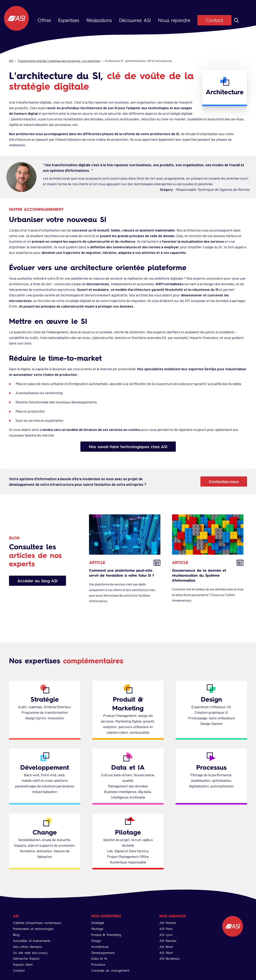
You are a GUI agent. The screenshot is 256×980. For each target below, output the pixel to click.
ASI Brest (166, 947)
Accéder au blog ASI (37, 581)
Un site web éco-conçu (30, 953)
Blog (16, 935)
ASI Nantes (168, 923)
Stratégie (45, 699)
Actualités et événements (32, 941)
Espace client (23, 965)
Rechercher (236, 20)
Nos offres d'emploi (27, 947)
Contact (214, 20)
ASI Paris (166, 929)
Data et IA (128, 767)
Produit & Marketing (128, 704)
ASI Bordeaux (170, 959)
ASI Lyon (166, 935)
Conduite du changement (110, 971)
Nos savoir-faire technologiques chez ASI (128, 447)
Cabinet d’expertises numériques (37, 923)
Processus (211, 767)
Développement (45, 767)
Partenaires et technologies (33, 929)
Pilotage (128, 832)
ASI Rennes (168, 941)
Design (211, 699)
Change (45, 832)
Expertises (69, 20)
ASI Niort (166, 953)
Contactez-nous (224, 482)
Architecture (100, 947)
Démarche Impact (26, 959)
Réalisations (99, 20)
